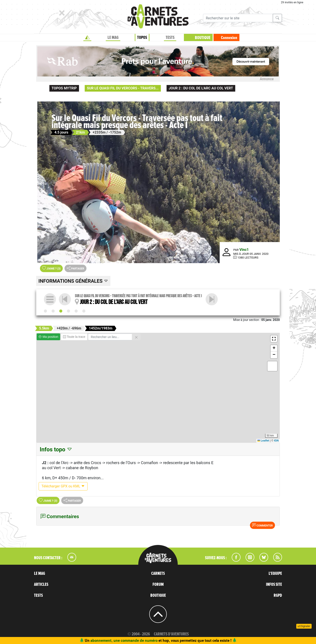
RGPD (278, 595)
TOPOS (142, 38)
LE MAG (113, 38)
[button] (274, 339)
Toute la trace (74, 337)
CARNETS (158, 573)
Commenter (262, 525)
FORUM (158, 584)
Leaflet (263, 441)
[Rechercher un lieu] (110, 337)
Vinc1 (244, 250)
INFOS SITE (274, 584)
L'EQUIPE (275, 573)
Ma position (48, 337)
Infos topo (56, 449)
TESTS (170, 38)
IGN (276, 441)
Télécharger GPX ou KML (63, 486)
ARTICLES (41, 584)
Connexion (229, 38)
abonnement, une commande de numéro (124, 640)
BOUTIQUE (203, 38)
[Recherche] (238, 18)
